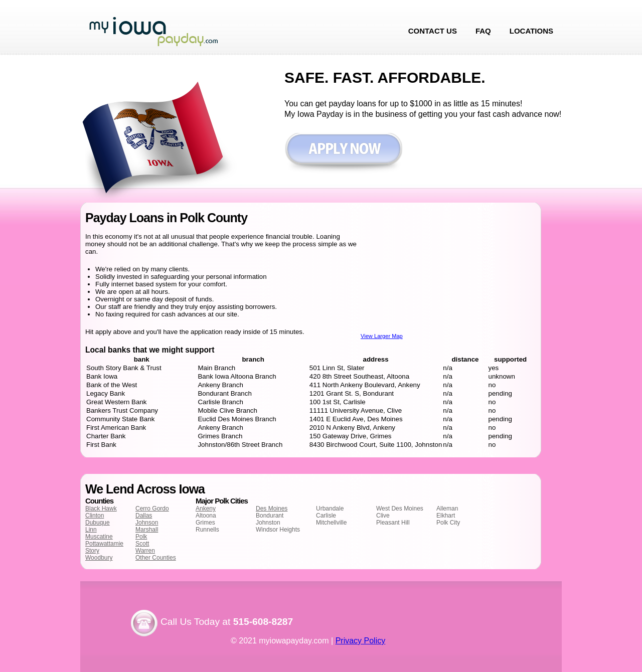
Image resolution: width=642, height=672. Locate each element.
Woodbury (99, 558)
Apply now (343, 154)
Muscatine (99, 537)
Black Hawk (101, 509)
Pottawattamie (104, 544)
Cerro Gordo (152, 509)
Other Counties (156, 558)
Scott (142, 544)
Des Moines (272, 509)
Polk (141, 537)
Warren (145, 551)
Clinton (95, 516)
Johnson (147, 523)
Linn (91, 530)
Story (92, 551)
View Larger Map (382, 336)
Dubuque (98, 523)
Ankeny (206, 509)
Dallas (144, 516)
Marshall (147, 530)
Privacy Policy (361, 641)
